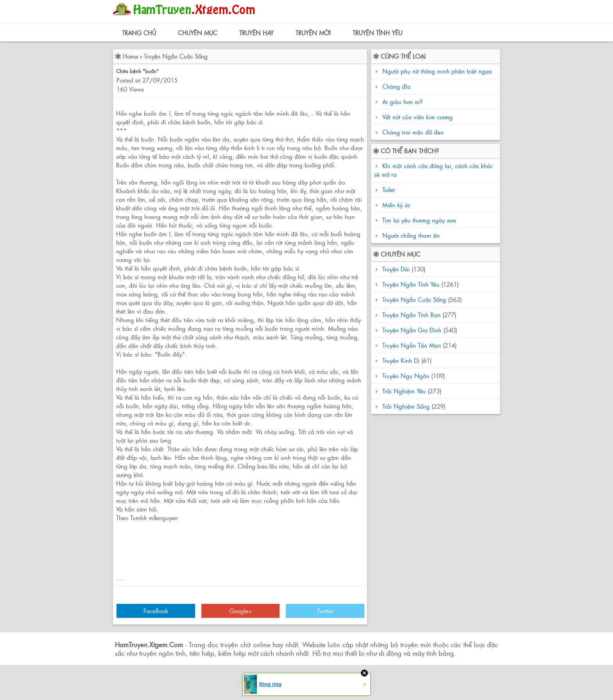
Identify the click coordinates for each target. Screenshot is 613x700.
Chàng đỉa (396, 86)
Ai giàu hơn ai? (402, 101)
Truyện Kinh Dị (401, 360)
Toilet (388, 189)
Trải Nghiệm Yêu (404, 391)
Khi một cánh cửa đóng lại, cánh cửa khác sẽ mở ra (434, 170)
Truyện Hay (256, 33)
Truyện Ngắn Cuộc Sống (176, 56)
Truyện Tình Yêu (377, 33)
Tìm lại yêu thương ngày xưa (418, 220)
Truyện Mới (313, 33)
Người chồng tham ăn (410, 235)
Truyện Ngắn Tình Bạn (411, 315)
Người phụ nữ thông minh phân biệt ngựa (437, 71)
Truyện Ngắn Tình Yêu (411, 284)
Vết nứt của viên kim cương (418, 117)
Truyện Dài (396, 269)
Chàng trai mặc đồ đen (413, 132)
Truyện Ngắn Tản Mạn (412, 345)
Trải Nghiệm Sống (406, 406)
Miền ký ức (395, 205)
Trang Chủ (139, 33)
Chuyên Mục (198, 33)
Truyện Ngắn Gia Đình (412, 330)
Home (130, 56)
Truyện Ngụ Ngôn (406, 376)
